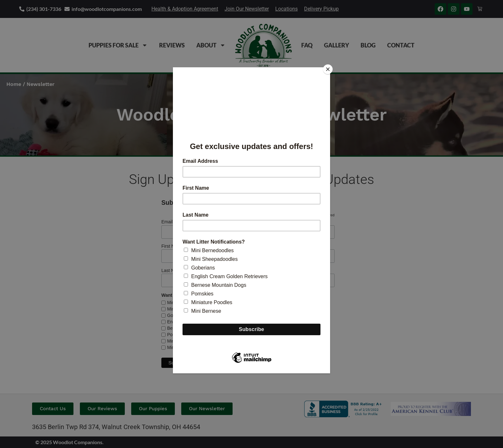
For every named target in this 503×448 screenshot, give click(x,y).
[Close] (328, 69)
